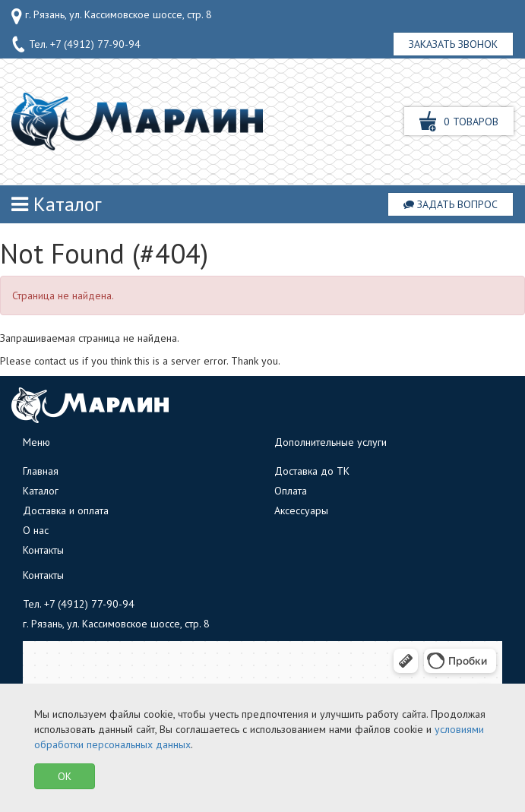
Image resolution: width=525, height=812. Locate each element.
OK (65, 776)
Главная (41, 471)
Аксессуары (301, 510)
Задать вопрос (451, 204)
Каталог (57, 204)
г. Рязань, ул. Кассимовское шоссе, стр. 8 (112, 16)
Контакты (43, 550)
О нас (36, 530)
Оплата (291, 491)
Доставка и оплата (66, 510)
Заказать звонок (453, 44)
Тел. (76, 45)
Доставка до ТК (312, 471)
